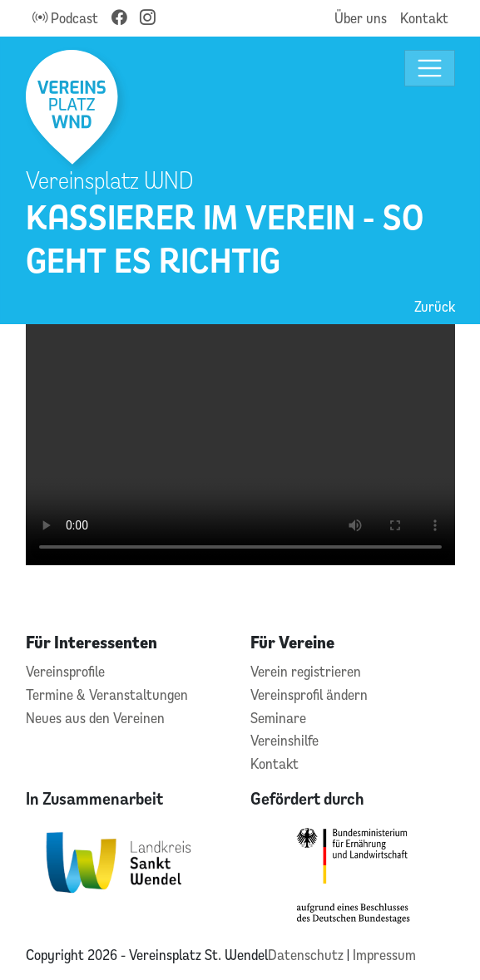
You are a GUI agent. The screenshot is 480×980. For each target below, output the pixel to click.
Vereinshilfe (285, 740)
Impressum (384, 955)
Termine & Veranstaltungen (107, 694)
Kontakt (424, 18)
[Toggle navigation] (430, 69)
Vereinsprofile (65, 671)
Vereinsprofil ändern (309, 694)
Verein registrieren (306, 671)
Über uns (361, 18)
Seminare (278, 718)
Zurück (435, 306)
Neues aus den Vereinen (95, 718)
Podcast (65, 18)
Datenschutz (307, 955)
